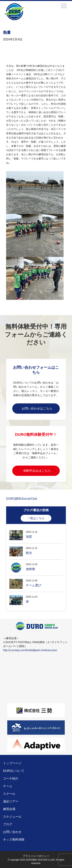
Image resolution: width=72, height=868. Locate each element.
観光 (29, 553)
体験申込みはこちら (37, 471)
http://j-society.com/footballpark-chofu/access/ (30, 650)
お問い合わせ (12, 832)
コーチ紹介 (11, 778)
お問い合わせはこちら (37, 408)
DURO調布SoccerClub (22, 499)
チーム (8, 786)
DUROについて (14, 771)
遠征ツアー (11, 801)
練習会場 (9, 809)
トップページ (12, 763)
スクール (9, 794)
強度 (29, 537)
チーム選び (34, 585)
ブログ (8, 824)
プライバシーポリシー (36, 856)
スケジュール (12, 817)
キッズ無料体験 (14, 839)
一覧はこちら (36, 518)
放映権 (30, 569)
